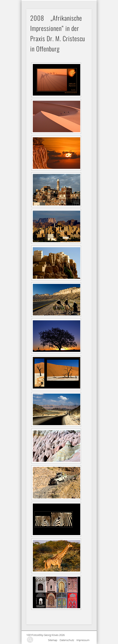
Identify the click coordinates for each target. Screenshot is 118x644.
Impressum (84, 640)
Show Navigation (89, 3)
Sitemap (54, 640)
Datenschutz (68, 640)
